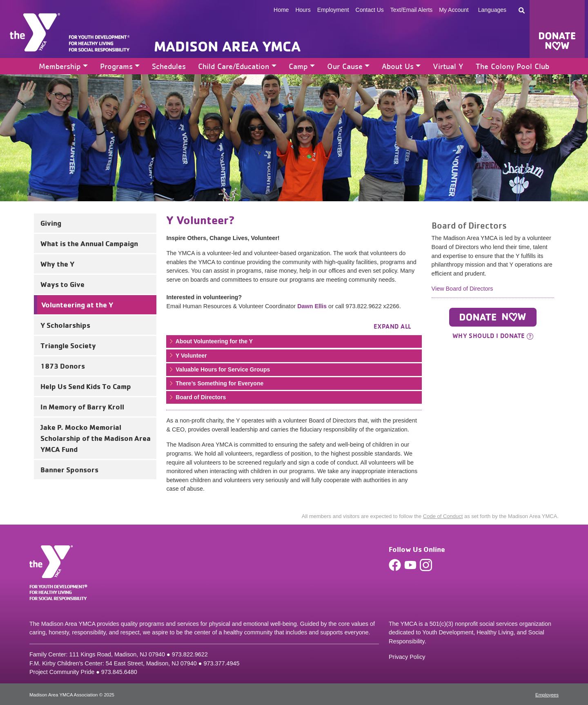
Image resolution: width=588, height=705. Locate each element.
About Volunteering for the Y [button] (210, 341)
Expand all (392, 326)
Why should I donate (493, 336)
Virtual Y (448, 66)
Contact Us (370, 10)
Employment (333, 10)
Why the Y (57, 264)
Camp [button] (298, 66)
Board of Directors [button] (197, 397)
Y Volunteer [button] (187, 356)
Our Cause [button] (345, 66)
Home (281, 10)
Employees (547, 695)
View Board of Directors (462, 289)
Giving (51, 223)
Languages (492, 10)
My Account (454, 10)
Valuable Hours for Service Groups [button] (219, 369)
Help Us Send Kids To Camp (86, 386)
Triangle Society (68, 345)
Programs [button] (116, 66)
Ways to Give (62, 284)
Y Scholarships (65, 325)
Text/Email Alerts (411, 10)
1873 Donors (63, 366)
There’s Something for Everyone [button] (216, 383)
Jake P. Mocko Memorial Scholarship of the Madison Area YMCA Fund (96, 438)
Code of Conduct (443, 516)
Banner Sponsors (69, 469)
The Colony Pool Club (512, 66)
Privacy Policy (407, 657)
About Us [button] (398, 66)
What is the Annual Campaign (89, 243)
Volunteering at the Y (77, 305)
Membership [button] (60, 66)
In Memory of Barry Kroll (82, 407)
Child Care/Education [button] (234, 66)
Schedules (169, 66)
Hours (303, 10)
